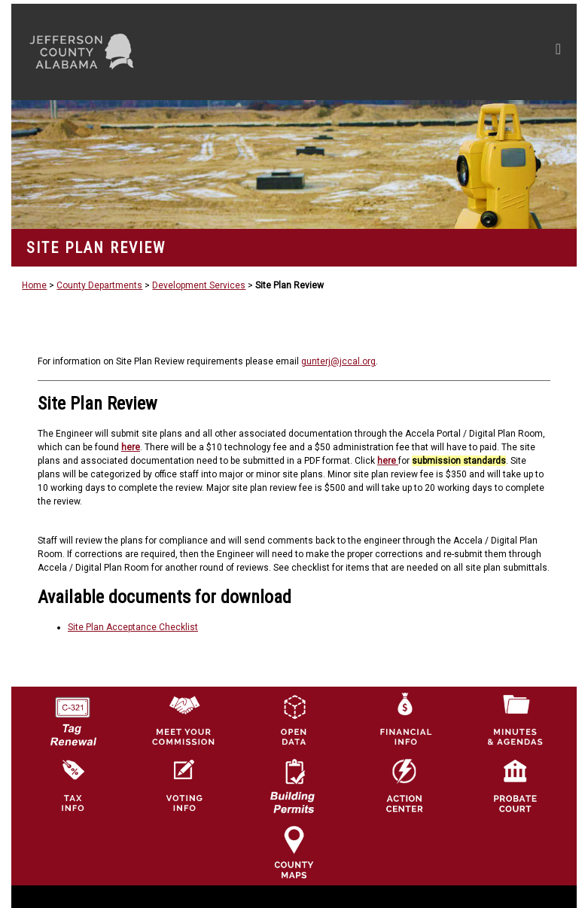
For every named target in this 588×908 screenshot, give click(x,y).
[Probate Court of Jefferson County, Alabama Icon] (515, 785)
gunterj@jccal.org (338, 361)
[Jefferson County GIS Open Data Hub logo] (294, 719)
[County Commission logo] (183, 719)
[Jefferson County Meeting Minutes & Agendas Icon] (515, 719)
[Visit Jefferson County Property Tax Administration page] (72, 785)
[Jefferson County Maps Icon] (294, 852)
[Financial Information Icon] (404, 719)
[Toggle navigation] (415, 52)
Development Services (199, 285)
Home (34, 285)
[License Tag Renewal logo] (72, 716)
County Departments (99, 285)
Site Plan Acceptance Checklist (133, 627)
